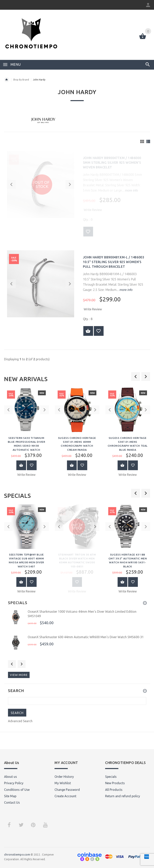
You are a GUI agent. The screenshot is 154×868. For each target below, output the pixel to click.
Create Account (65, 795)
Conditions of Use (17, 788)
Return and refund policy (123, 795)
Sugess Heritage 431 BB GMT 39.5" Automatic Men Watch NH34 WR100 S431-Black (128, 558)
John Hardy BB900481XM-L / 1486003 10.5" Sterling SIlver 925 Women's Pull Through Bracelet (114, 262)
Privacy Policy (14, 782)
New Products (115, 782)
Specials (111, 775)
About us (11, 775)
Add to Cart (21, 465)
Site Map (10, 795)
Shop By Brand (21, 80)
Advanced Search (20, 720)
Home (7, 80)
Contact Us (12, 801)
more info (131, 190)
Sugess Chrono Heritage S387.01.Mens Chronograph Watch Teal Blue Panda (128, 442)
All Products (114, 788)
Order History (64, 775)
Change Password (67, 788)
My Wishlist (63, 782)
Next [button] (22, 663)
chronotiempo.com (17, 854)
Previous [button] (12, 663)
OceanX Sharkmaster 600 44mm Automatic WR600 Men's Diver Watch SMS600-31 (86, 636)
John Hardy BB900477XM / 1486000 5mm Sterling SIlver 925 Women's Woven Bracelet (112, 163)
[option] (26, 433)
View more (19, 674)
